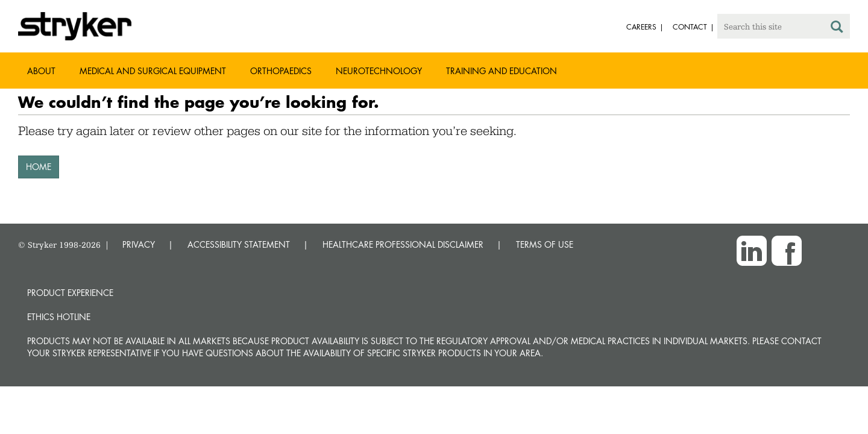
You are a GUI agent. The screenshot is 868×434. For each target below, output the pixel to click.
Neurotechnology (379, 71)
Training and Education (502, 71)
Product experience (70, 293)
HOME (39, 167)
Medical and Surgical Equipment (153, 71)
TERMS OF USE (545, 244)
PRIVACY (139, 244)
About (41, 71)
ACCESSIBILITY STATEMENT (239, 244)
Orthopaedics (281, 71)
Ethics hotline (59, 317)
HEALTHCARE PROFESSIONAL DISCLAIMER (403, 244)
